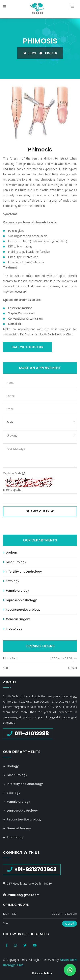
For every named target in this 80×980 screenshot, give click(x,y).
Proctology (13, 629)
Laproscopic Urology (20, 600)
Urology (10, 553)
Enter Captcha (12, 490)
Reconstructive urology (22, 610)
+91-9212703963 (35, 869)
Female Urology (16, 591)
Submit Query (40, 511)
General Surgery (16, 619)
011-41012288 (31, 734)
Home (30, 53)
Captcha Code (14, 473)
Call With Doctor (27, 347)
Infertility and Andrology (22, 572)
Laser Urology (15, 562)
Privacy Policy (42, 973)
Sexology (11, 581)
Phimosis (50, 53)
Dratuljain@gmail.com (23, 895)
